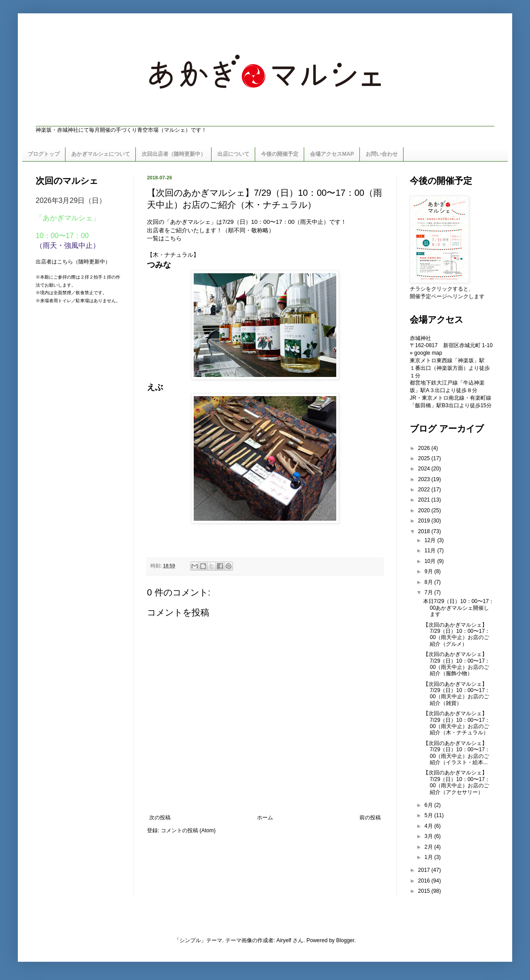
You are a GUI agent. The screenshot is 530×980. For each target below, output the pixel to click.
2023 (425, 479)
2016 (425, 881)
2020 (425, 510)
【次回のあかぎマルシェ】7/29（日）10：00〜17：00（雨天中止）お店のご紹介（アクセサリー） (457, 782)
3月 (429, 836)
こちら (173, 238)
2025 (425, 458)
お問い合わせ (382, 154)
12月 (431, 540)
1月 (429, 857)
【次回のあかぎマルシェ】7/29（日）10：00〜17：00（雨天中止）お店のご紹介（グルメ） (457, 634)
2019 (425, 521)
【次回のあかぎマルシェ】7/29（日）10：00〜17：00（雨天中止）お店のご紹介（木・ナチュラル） (457, 723)
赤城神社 (420, 338)
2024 (425, 469)
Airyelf (284, 940)
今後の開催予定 (280, 154)
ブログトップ (44, 154)
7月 (429, 592)
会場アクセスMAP (332, 154)
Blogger (345, 940)
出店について (233, 154)
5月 (429, 815)
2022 (425, 490)
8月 (429, 582)
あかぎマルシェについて (101, 154)
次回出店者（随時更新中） (174, 154)
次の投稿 (160, 818)
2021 (425, 500)
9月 (429, 571)
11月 (431, 551)
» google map (426, 353)
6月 (429, 805)
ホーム (265, 818)
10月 (431, 561)
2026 (425, 448)
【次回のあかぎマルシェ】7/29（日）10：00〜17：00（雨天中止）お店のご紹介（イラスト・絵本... (457, 753)
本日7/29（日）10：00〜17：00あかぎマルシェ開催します (459, 608)
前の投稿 (370, 818)
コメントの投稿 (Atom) (188, 830)
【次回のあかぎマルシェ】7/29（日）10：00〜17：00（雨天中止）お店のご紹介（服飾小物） (457, 664)
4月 (429, 826)
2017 (425, 870)
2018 (425, 531)
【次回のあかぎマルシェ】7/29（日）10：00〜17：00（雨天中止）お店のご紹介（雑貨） (457, 694)
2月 (429, 847)
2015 (425, 891)
